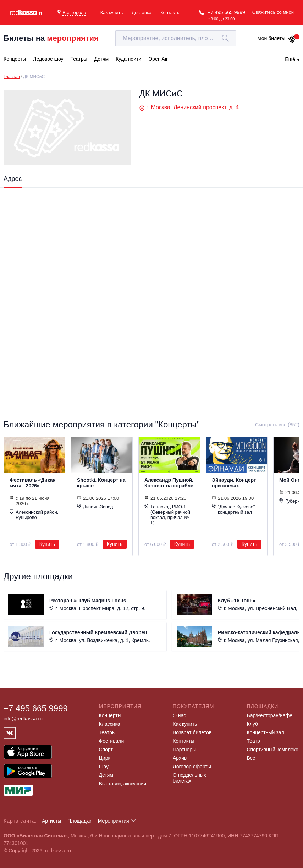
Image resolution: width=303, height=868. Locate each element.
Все (251, 758)
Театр (254, 741)
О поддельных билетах (189, 778)
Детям (106, 775)
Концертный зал (266, 732)
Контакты (170, 13)
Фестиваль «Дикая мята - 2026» (33, 483)
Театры (107, 732)
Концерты (110, 715)
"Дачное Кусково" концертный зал (233, 509)
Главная (12, 77)
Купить (47, 544)
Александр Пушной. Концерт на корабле (169, 483)
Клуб (253, 724)
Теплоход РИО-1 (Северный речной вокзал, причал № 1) (167, 515)
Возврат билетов (192, 732)
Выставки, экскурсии (123, 784)
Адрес (13, 179)
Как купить (112, 13)
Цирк (105, 758)
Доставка (142, 13)
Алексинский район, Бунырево (34, 515)
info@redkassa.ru (23, 719)
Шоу (104, 767)
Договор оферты (192, 767)
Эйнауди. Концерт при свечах (234, 483)
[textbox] (176, 38)
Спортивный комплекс (273, 750)
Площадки (79, 821)
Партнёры (184, 750)
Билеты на (51, 38)
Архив (180, 758)
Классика (110, 724)
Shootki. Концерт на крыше (101, 483)
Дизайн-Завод (95, 507)
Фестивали (112, 741)
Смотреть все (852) (277, 425)
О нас (179, 715)
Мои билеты (277, 38)
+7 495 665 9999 (226, 12)
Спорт (106, 750)
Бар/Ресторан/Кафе (270, 715)
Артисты (52, 821)
